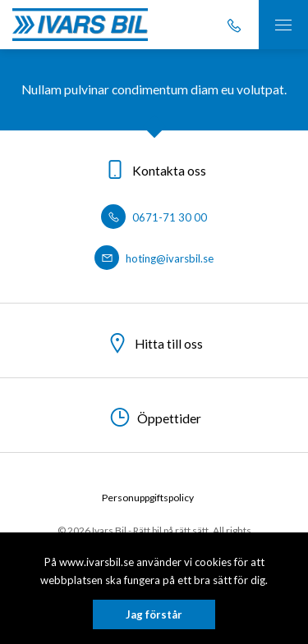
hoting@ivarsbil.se (154, 258)
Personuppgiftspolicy (148, 498)
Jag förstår (154, 614)
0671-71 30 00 (154, 217)
